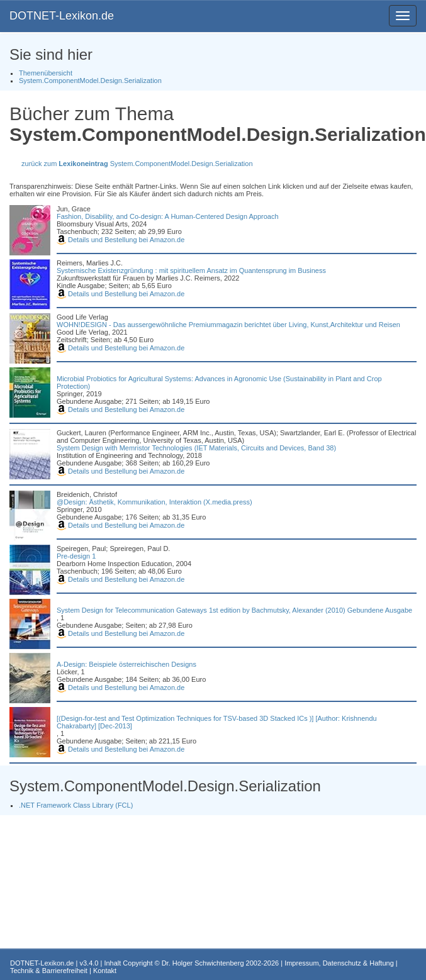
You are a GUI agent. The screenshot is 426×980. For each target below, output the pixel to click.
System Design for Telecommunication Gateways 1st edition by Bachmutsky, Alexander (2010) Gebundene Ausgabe (234, 610)
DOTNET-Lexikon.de (62, 16)
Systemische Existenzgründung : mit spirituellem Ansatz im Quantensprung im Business (191, 270)
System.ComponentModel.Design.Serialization (90, 81)
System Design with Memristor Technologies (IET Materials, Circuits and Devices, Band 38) (196, 448)
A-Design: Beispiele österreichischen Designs (126, 664)
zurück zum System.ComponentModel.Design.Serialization (137, 164)
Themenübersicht (46, 73)
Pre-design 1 (76, 556)
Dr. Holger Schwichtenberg (203, 963)
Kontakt (105, 971)
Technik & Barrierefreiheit (49, 971)
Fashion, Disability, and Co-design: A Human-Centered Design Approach (168, 216)
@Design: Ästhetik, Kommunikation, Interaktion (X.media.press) (154, 502)
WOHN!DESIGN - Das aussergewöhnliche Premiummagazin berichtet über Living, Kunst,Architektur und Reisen (228, 325)
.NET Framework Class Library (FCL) (76, 805)
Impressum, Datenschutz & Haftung (339, 963)
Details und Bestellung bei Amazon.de (121, 240)
